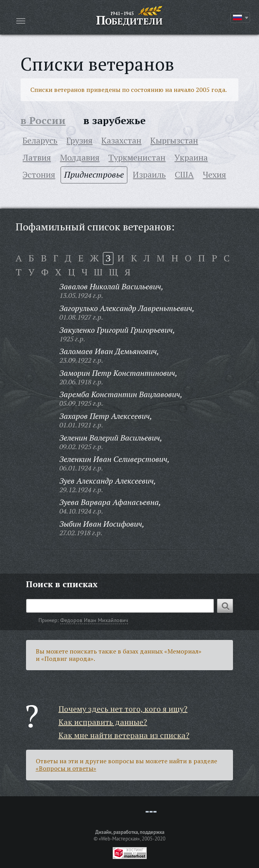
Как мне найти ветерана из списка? (124, 735)
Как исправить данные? (103, 722)
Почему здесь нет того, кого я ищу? (123, 709)
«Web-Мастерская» (119, 839)
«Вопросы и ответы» (66, 768)
